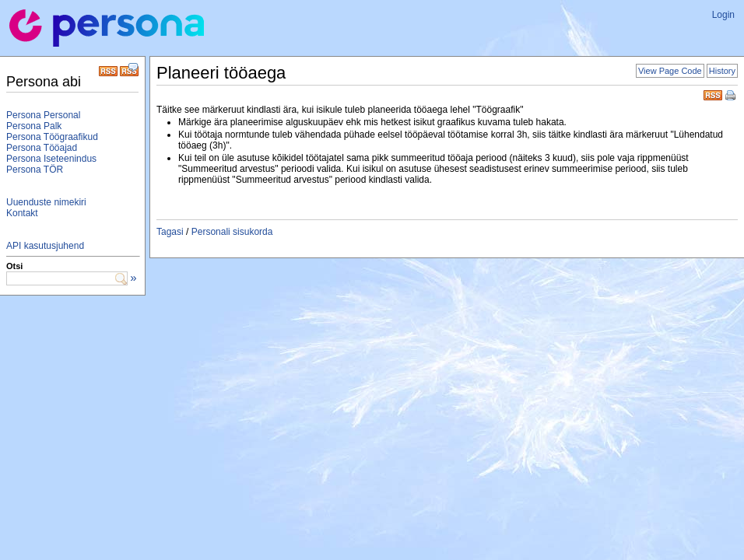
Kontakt (22, 213)
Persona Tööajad (42, 148)
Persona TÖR (35, 170)
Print (732, 96)
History (722, 71)
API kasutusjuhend (45, 246)
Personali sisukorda (232, 232)
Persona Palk (34, 126)
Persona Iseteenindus (51, 159)
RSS (713, 94)
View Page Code (670, 71)
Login (723, 15)
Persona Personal (43, 115)
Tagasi (170, 232)
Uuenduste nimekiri (46, 202)
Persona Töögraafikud (52, 137)
